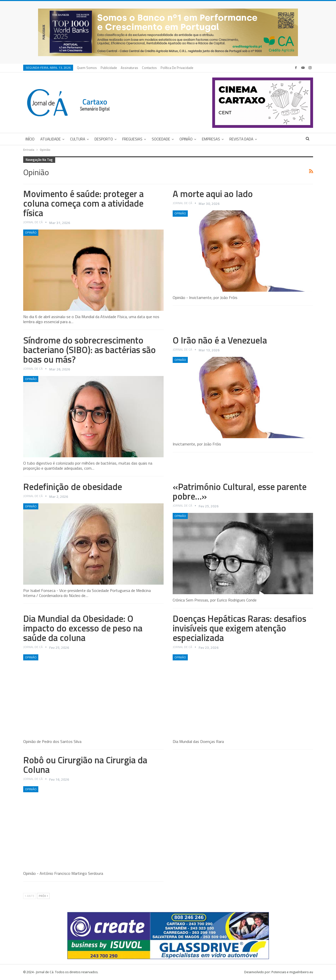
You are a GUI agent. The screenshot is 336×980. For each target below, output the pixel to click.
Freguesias (132, 139)
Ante (30, 896)
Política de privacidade (177, 68)
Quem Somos (87, 68)
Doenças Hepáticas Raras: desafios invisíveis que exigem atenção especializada (239, 628)
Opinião (186, 139)
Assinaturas (129, 68)
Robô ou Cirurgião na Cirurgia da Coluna (85, 765)
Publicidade (109, 68)
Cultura (78, 139)
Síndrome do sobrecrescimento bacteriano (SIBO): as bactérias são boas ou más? (89, 350)
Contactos (149, 68)
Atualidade (51, 139)
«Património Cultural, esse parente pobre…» (240, 491)
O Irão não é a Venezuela (220, 340)
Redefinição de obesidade (73, 487)
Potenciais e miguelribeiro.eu (292, 972)
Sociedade (161, 139)
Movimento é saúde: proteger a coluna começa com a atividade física (83, 203)
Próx (43, 896)
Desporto (104, 139)
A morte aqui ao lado (213, 194)
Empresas (211, 139)
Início (30, 139)
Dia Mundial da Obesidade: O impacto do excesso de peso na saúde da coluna (83, 628)
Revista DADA (241, 139)
